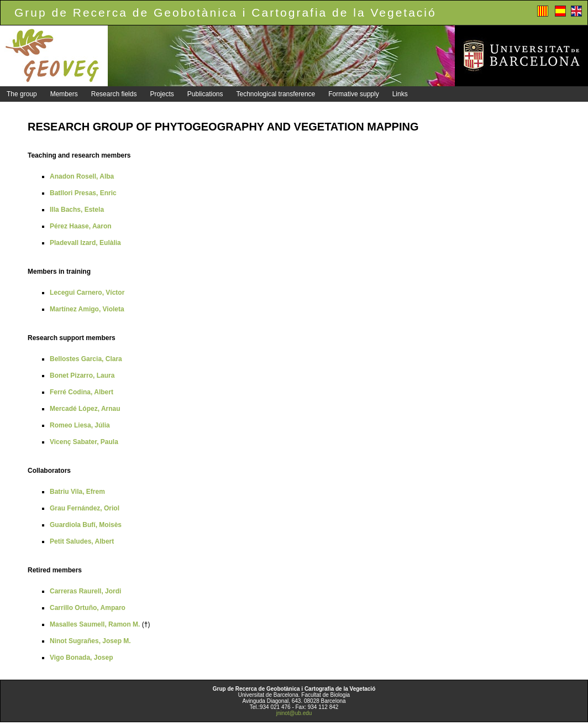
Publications (205, 94)
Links (400, 94)
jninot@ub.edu (294, 713)
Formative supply (353, 94)
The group (22, 94)
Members (64, 94)
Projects (162, 94)
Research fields (114, 94)
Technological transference (276, 94)
